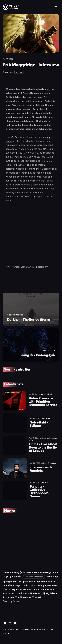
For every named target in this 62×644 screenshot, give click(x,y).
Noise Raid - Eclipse (39, 424)
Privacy (6, 633)
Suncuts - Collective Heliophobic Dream (39, 491)
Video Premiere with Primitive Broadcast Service (43, 402)
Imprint (50, 629)
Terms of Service (38, 629)
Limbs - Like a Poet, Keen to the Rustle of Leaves (44, 447)
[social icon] (5, 623)
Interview (18, 72)
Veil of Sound (16, 629)
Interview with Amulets (41, 469)
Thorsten (7, 72)
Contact (26, 629)
